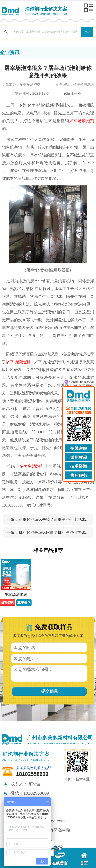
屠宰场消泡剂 (82, 121)
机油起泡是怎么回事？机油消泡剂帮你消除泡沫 (55, 532)
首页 (84, 859)
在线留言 (60, 859)
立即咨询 (24, 602)
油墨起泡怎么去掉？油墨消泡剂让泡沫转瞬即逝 (55, 519)
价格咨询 (8, 602)
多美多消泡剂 (32, 466)
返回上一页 (72, 93)
